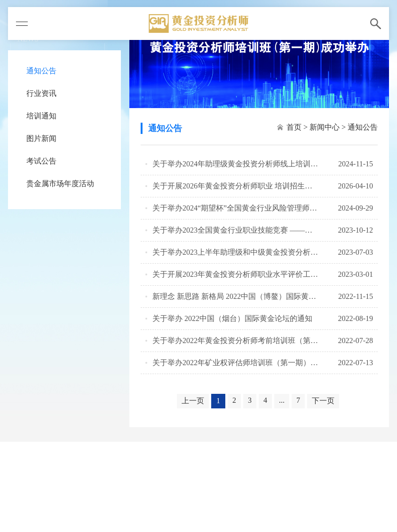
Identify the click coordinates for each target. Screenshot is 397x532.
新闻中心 (325, 127)
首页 (294, 127)
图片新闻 (41, 138)
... (282, 400)
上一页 (193, 401)
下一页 (323, 401)
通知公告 (41, 71)
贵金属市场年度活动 (60, 184)
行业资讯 (41, 93)
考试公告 (41, 161)
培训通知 (41, 116)
